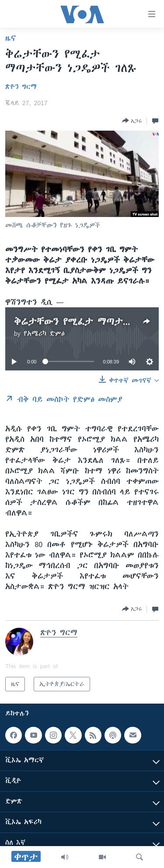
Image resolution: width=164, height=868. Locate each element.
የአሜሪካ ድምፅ (44, 334)
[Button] (132, 121)
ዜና (11, 38)
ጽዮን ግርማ (21, 87)
